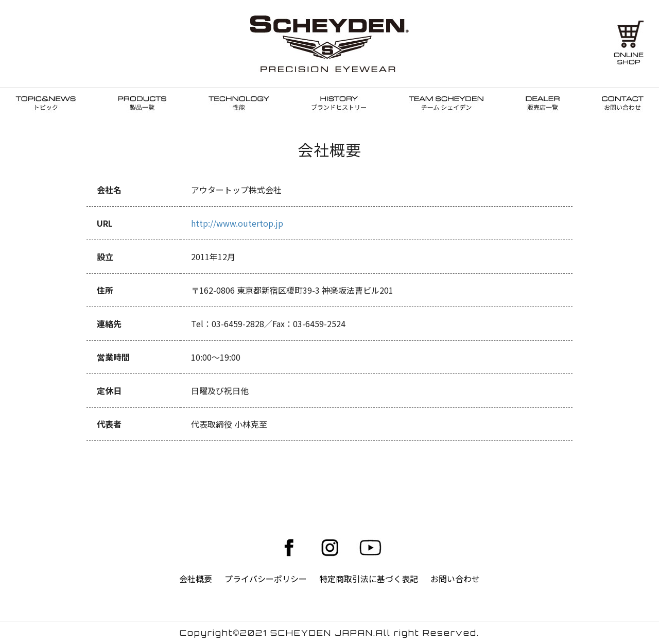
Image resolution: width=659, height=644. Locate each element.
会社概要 (196, 579)
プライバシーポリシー (266, 579)
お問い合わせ (455, 579)
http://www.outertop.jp (237, 223)
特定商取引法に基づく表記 (369, 579)
